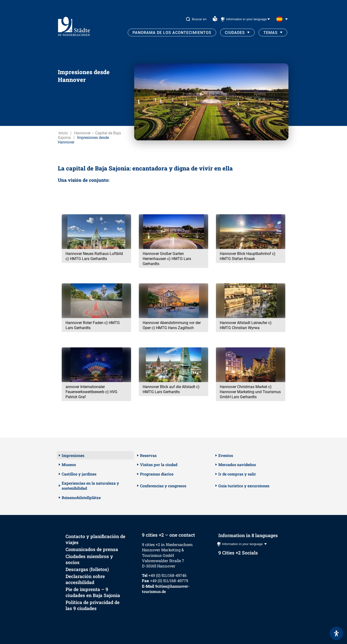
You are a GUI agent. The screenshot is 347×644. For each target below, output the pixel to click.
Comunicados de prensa (92, 549)
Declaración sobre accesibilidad (85, 579)
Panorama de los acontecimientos (172, 33)
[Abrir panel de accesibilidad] (336, 633)
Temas (270, 33)
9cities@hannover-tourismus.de (166, 589)
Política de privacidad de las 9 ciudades (93, 605)
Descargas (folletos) (87, 569)
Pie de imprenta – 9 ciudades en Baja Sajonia (93, 592)
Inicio (63, 133)
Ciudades (235, 33)
